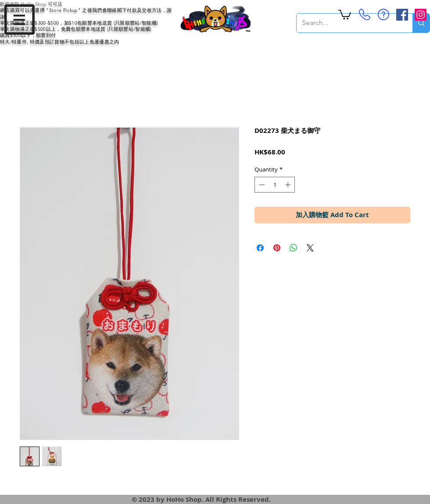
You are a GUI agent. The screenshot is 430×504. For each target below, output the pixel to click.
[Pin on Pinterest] (277, 248)
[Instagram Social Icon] (421, 15)
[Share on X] (310, 248)
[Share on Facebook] (260, 248)
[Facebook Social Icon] (402, 15)
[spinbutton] (275, 185)
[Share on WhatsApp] (294, 248)
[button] (20, 20)
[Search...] (348, 23)
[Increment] (289, 185)
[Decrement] (261, 185)
